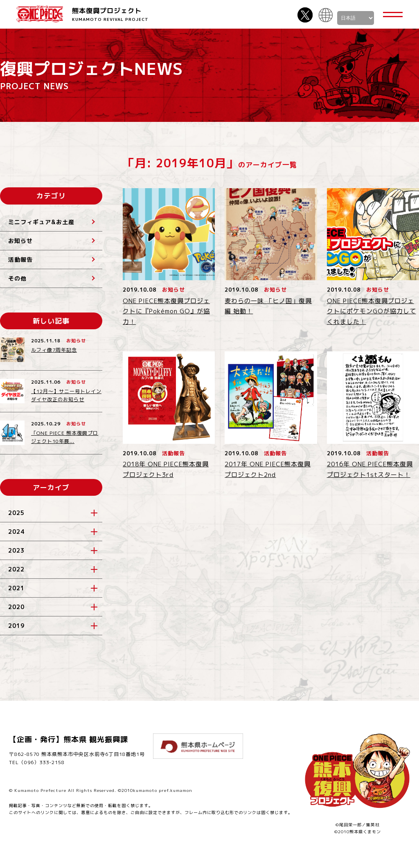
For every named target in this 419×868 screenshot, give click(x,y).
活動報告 (20, 260)
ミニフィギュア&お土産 (41, 222)
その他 (17, 278)
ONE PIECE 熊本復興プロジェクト (40, 14)
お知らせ (20, 241)
